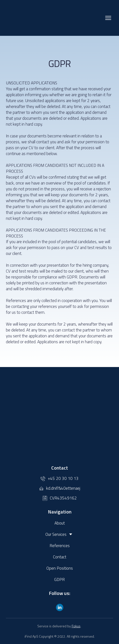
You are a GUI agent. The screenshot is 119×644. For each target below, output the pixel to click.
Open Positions (60, 568)
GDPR (59, 579)
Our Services (56, 534)
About (60, 523)
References (60, 546)
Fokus (76, 626)
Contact (60, 557)
